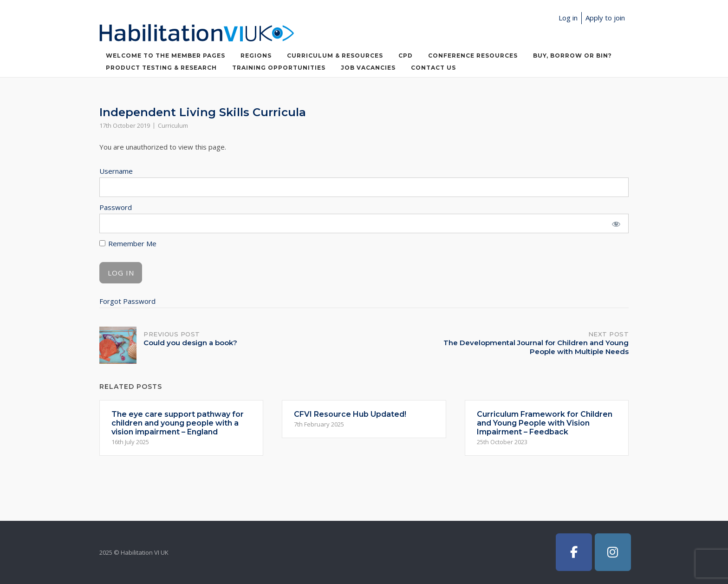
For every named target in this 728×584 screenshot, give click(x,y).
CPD (406, 56)
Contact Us (433, 68)
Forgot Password (127, 301)
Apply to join (605, 18)
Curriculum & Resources (335, 56)
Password (116, 207)
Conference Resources (473, 56)
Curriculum (173, 125)
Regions (256, 56)
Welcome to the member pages (166, 56)
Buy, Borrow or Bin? (572, 56)
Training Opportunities (279, 68)
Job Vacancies (368, 68)
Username (116, 171)
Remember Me (128, 243)
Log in (568, 18)
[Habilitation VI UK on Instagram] (613, 552)
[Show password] (616, 223)
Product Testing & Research (161, 68)
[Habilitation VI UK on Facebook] (574, 552)
